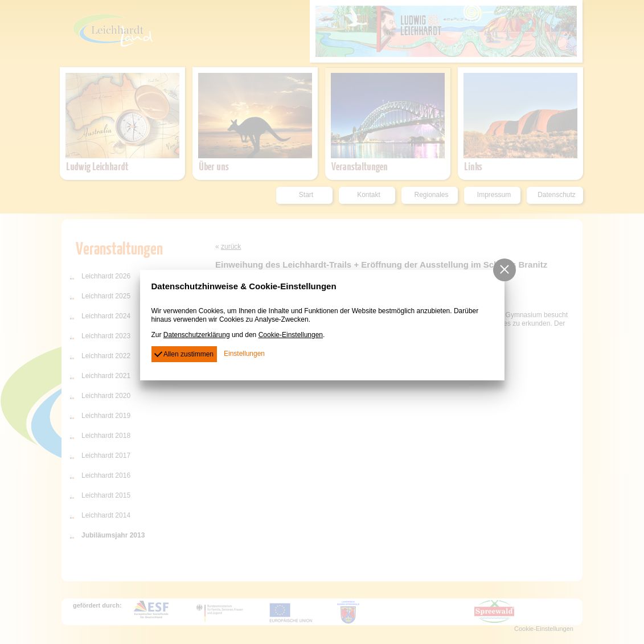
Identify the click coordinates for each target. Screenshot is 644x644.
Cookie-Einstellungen (291, 335)
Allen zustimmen (184, 353)
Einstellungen (244, 354)
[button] (504, 270)
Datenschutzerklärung (197, 335)
